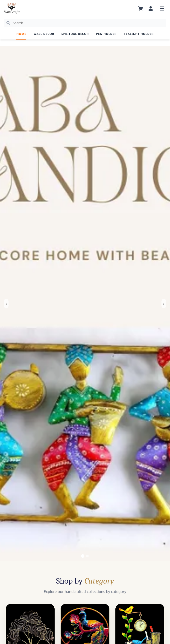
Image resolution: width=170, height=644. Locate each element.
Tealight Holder (139, 34)
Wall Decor (44, 34)
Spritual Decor (75, 34)
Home (21, 34)
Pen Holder (106, 34)
